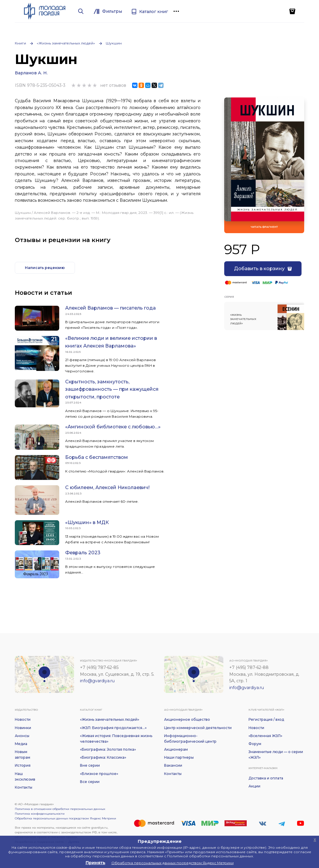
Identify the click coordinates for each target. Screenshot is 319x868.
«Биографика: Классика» (103, 757)
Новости (23, 719)
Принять (96, 863)
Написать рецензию (45, 268)
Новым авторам (23, 755)
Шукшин (114, 43)
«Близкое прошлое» (99, 774)
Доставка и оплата (266, 778)
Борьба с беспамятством (97, 457)
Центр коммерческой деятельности (198, 728)
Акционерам (176, 749)
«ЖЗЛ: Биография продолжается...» (113, 728)
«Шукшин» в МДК (87, 522)
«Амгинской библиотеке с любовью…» (113, 427)
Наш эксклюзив (25, 776)
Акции (254, 786)
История (23, 765)
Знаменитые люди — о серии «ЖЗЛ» (276, 755)
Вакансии (173, 765)
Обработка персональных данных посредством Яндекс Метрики (65, 818)
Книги (20, 43)
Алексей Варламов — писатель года (110, 308)
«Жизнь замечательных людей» (66, 43)
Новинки (23, 728)
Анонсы (22, 736)
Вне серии (90, 765)
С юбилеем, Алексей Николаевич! (107, 487)
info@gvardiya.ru (97, 681)
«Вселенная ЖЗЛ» (265, 736)
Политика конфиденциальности (40, 814)
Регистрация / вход (266, 719)
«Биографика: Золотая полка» (108, 749)
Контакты (24, 787)
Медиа (21, 744)
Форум (255, 744)
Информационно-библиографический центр (190, 739)
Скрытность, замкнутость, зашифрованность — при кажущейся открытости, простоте (112, 389)
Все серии (90, 782)
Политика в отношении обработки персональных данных (60, 809)
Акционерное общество (187, 719)
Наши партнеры (179, 757)
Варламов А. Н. (31, 73)
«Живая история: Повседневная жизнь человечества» (116, 739)
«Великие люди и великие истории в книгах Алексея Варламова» (111, 342)
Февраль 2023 (83, 553)
